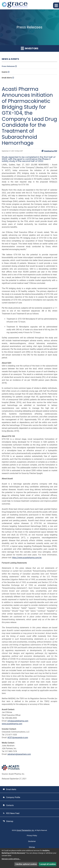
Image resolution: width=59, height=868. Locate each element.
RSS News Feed (11, 813)
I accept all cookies (47, 864)
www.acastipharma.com (12, 724)
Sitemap (8, 821)
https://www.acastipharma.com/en (27, 558)
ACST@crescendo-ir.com (18, 738)
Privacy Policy (32, 836)
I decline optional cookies (26, 864)
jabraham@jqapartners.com (19, 754)
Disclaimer (32, 841)
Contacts (8, 805)
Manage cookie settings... (11, 859)
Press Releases (8, 66)
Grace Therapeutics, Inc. (26, 830)
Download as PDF (49, 151)
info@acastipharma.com (18, 721)
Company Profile (11, 797)
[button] (56, 5)
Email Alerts (7, 78)
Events (5, 72)
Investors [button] (30, 48)
